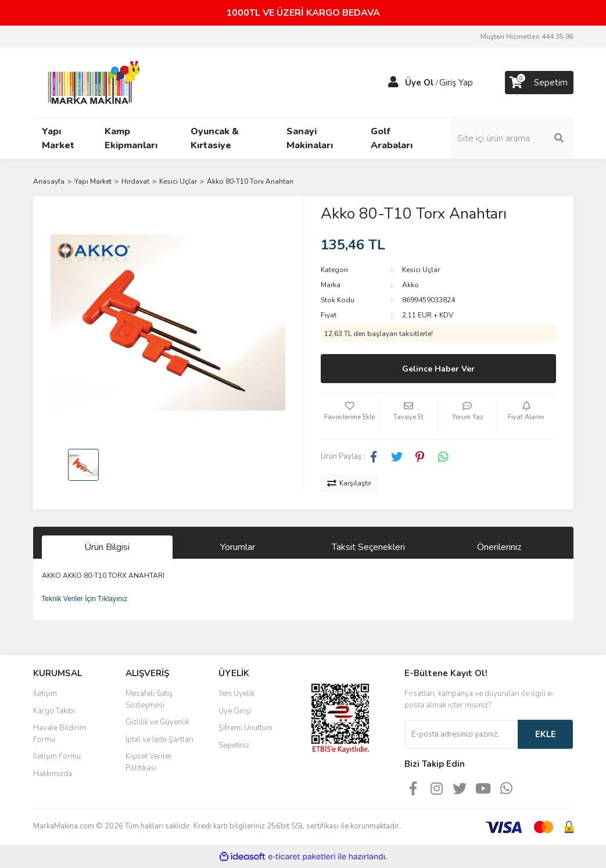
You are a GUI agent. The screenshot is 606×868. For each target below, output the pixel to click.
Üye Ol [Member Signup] (419, 83)
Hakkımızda (53, 774)
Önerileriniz (499, 547)
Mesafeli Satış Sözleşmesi (149, 699)
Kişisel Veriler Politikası (149, 762)
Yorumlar (238, 547)
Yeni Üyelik (236, 694)
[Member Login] (393, 83)
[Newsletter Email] (461, 734)
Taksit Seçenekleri (368, 547)
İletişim (45, 694)
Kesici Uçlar (421, 270)
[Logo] (91, 82)
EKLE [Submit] (546, 734)
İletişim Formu (57, 756)
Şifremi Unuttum (245, 728)
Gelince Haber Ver (438, 369)
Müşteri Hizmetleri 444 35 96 (527, 37)
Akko (410, 285)
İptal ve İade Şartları (159, 740)
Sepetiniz (234, 745)
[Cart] (539, 83)
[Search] (512, 138)
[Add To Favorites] (350, 416)
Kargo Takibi (54, 711)
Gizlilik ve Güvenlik (157, 722)
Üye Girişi (235, 711)
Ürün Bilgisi (107, 547)
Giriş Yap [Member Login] (456, 83)
